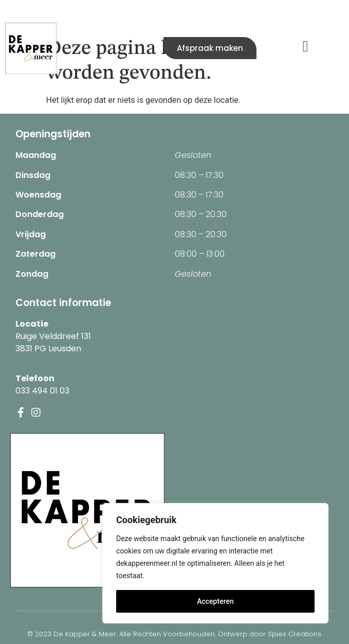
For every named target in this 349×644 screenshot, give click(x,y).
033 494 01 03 (42, 391)
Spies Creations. (295, 634)
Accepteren (215, 601)
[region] (215, 563)
